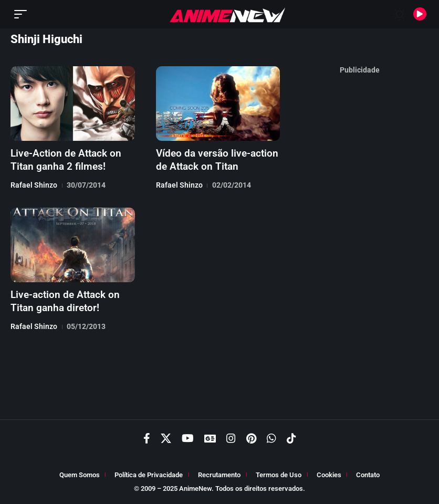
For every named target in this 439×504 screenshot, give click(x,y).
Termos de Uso (279, 476)
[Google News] (210, 439)
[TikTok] (291, 439)
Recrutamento (219, 476)
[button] (23, 14)
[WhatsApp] (271, 439)
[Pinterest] (251, 439)
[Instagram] (231, 439)
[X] (166, 439)
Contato (368, 476)
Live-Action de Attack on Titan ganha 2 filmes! (62, 159)
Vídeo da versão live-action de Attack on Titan (213, 159)
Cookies (329, 476)
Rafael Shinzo (34, 184)
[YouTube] (188, 439)
